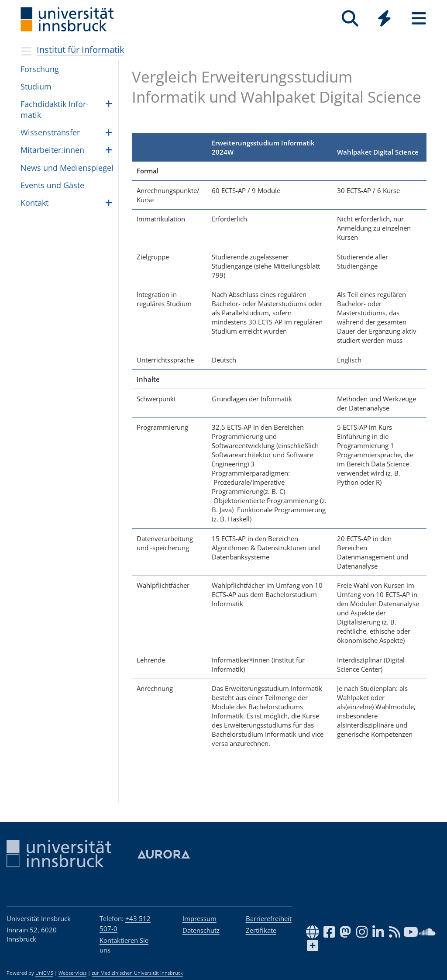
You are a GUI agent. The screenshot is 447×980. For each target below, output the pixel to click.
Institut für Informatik (81, 50)
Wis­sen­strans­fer (50, 132)
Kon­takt (34, 203)
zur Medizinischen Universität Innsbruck (137, 973)
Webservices (72, 973)
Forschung (40, 69)
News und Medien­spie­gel (67, 168)
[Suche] (350, 19)
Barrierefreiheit (269, 918)
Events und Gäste (52, 185)
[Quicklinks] (384, 19)
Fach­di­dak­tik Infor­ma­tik (55, 109)
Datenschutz (201, 930)
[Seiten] (419, 19)
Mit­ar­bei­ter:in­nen (52, 150)
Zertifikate (261, 930)
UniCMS (44, 973)
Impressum (199, 918)
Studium (36, 86)
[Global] (384, 19)
